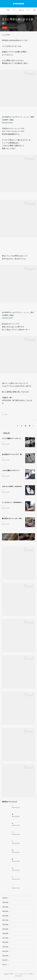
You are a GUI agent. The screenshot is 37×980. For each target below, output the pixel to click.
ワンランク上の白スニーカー (20, 833)
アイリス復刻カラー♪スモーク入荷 (13, 438)
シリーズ (28, 10)
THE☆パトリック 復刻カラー (20, 878)
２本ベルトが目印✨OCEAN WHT (13, 487)
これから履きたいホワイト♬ (11, 471)
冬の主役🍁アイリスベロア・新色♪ (13, 455)
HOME (8, 10)
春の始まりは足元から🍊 (18, 860)
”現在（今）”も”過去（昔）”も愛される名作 (23, 806)
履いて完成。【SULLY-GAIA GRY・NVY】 (23, 815)
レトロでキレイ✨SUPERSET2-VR (13, 503)
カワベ (5, 28)
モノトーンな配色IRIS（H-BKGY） (21, 869)
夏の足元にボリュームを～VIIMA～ (13, 519)
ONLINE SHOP (7, 123)
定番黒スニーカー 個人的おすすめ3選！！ (23, 851)
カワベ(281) (5, 414)
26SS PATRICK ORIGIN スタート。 (21, 842)
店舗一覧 (21, 10)
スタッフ (15, 10)
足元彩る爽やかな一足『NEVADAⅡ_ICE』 (23, 824)
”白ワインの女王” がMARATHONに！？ (22, 887)
